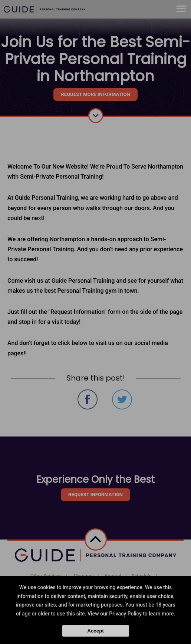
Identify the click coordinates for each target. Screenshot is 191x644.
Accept (95, 631)
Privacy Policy (125, 614)
